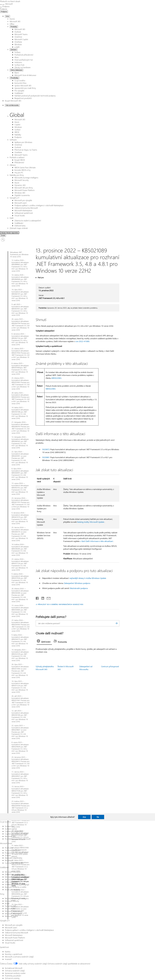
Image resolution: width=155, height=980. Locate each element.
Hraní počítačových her (24, 60)
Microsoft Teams (21, 34)
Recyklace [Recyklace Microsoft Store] (9, 860)
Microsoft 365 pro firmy (24, 188)
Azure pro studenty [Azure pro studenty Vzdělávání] (13, 889)
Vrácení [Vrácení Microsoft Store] (8, 855)
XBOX (17, 132)
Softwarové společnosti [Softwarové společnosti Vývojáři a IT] (14, 940)
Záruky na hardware (22, 67)
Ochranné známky (12, 978)
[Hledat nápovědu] (31, 233)
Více (7, 16)
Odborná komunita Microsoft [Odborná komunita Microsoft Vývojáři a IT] (16, 933)
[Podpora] (3, 9)
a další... (18, 47)
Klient (17, 73)
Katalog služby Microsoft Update (91, 522)
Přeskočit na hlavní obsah (10, 1)
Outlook (18, 32)
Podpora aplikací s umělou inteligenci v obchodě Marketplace (39, 205)
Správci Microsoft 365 (23, 85)
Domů (12, 19)
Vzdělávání (19, 93)
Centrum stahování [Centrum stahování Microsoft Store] (12, 850)
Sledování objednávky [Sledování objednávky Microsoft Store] (13, 858)
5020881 (46, 457)
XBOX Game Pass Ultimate (25, 167)
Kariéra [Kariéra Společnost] (8, 952)
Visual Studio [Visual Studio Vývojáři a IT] (10, 943)
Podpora (4, 12)
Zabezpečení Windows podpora (77, 583)
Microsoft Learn (21, 203)
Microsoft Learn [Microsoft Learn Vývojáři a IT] (11, 927)
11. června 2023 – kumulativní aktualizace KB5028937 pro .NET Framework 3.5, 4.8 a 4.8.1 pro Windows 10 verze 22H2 (20, 777)
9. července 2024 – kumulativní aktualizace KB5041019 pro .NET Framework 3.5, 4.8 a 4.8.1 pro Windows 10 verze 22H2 (20, 518)
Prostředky (14, 78)
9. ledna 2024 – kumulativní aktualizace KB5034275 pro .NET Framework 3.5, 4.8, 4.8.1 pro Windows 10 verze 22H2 (20, 640)
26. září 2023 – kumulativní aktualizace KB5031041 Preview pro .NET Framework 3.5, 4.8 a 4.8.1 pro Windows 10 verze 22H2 (20, 701)
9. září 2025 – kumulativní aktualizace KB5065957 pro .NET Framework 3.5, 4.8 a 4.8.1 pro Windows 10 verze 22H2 (20, 310)
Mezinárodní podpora (79, 588)
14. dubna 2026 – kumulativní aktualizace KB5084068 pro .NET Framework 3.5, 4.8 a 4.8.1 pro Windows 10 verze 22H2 (20, 280)
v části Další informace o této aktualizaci (96, 541)
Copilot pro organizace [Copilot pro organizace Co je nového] (14, 831)
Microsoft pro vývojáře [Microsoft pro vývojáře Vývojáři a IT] (14, 925)
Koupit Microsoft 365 (13, 101)
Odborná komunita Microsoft (26, 208)
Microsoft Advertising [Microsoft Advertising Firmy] (13, 911)
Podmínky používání (13, 976)
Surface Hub (19, 65)
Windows (18, 44)
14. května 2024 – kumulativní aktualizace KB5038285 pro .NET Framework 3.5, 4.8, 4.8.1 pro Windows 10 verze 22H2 (20, 550)
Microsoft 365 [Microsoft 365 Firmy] (10, 908)
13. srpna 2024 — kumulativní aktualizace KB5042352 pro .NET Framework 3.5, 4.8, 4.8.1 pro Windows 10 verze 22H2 (20, 489)
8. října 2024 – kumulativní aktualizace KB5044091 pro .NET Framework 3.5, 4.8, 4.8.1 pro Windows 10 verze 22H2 (20, 474)
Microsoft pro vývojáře (23, 200)
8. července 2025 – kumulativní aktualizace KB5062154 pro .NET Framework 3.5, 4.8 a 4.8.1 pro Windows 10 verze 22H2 (20, 339)
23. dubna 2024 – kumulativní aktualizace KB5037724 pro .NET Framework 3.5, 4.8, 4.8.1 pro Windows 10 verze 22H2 (20, 564)
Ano (84, 817)
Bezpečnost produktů (23, 98)
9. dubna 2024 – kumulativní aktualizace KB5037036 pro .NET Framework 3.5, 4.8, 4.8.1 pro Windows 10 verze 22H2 (20, 579)
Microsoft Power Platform (25, 190)
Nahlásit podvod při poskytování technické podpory (35, 96)
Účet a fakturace (16, 70)
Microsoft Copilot (21, 39)
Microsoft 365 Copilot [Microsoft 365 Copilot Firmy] (13, 914)
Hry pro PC (19, 172)
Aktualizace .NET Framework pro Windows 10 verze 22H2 (19, 254)
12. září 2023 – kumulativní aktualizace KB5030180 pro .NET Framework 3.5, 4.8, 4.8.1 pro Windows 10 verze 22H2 (20, 716)
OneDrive (18, 37)
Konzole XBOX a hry (22, 170)
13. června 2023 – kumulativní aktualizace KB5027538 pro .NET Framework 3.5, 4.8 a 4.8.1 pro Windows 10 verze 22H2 (20, 792)
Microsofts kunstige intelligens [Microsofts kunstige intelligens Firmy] (17, 898)
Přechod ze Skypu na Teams (26, 150)
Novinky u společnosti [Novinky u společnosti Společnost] (13, 954)
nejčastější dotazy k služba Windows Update (88, 578)
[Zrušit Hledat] (3, 236)
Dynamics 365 (20, 185)
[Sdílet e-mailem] (47, 598)
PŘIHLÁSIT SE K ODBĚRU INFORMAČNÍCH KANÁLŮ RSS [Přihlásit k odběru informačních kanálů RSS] (61, 604)
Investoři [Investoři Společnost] (8, 959)
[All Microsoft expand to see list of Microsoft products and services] (1, 5)
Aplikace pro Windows (23, 142)
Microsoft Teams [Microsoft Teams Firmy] (11, 916)
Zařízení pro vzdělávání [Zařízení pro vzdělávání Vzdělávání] (14, 874)
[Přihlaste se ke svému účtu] (3, 240)
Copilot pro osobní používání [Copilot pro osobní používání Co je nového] (16, 834)
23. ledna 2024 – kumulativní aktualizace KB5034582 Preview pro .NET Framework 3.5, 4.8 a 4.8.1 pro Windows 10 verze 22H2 (20, 626)
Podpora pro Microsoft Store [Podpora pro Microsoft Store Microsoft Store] (16, 853)
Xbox (17, 57)
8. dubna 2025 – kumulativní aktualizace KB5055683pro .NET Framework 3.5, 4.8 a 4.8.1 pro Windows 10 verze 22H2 (20, 369)
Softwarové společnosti (24, 213)
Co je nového (20, 80)
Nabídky (18, 135)
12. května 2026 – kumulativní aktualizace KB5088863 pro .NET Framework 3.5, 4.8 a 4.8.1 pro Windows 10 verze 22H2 (20, 266)
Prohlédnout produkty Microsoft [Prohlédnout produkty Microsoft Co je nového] (18, 839)
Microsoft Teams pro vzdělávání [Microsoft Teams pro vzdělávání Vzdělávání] (17, 877)
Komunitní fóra (20, 83)
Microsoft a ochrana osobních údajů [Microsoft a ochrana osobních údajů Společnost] (19, 957)
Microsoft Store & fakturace (25, 75)
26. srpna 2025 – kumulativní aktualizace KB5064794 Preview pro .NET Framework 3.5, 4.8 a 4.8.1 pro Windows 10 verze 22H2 (20, 324)
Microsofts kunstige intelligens (26, 178)
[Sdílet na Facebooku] (37, 598)
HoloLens (18, 62)
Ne (98, 817)
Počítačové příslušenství (24, 55)
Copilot (17, 124)
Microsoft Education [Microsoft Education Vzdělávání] (13, 872)
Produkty (14, 27)
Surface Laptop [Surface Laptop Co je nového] (11, 829)
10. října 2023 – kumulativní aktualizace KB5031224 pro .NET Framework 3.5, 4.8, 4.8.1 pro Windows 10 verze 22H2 (20, 687)
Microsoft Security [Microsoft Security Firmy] (12, 901)
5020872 (46, 449)
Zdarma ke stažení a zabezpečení (28, 220)
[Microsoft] (9, 4)
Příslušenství (19, 162)
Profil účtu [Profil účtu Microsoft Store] (9, 848)
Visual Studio (20, 215)
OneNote (18, 42)
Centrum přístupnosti (110, 666)
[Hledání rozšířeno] (11, 233)
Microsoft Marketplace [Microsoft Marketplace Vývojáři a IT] (14, 935)
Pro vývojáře (19, 91)
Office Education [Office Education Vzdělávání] (11, 882)
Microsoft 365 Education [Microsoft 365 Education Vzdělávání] (14, 879)
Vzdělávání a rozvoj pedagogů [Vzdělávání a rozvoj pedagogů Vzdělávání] (17, 884)
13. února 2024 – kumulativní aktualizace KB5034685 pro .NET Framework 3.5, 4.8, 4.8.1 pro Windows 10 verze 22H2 (20, 611)
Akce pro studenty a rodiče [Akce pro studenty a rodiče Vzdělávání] (16, 887)
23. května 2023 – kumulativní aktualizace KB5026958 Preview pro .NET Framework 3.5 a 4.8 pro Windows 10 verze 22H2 (20, 807)
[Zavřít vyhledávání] (3, 5)
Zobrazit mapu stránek (19, 228)
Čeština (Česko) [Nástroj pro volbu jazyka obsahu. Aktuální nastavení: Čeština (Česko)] (6, 964)
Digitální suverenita (22, 195)
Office (12, 24)
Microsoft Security (22, 180)
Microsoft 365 (15, 21)
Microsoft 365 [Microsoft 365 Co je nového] (10, 836)
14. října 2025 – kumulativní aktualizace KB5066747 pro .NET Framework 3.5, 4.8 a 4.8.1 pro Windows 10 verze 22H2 (20, 295)
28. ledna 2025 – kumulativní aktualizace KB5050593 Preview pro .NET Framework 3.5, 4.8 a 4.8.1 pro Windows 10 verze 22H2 (20, 398)
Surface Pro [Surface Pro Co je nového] (9, 826)
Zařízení (14, 50)
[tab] (44, 642)
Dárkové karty (20, 226)
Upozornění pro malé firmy (25, 88)
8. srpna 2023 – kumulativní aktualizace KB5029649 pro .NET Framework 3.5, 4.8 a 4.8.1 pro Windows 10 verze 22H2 (20, 748)
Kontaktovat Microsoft (14, 968)
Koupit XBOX (20, 160)
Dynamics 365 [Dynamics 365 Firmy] (10, 906)
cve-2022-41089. (83, 341)
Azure (17, 122)
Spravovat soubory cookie (15, 973)
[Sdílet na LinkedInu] (42, 598)
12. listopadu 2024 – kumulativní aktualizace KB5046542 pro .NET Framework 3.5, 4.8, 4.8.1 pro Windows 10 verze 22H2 (20, 442)
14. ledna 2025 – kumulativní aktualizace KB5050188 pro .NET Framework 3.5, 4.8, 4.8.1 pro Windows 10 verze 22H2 (20, 413)
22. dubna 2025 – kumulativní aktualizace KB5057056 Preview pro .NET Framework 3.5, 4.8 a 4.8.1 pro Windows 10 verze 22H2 (20, 354)
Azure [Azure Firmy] (7, 903)
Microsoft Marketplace (23, 210)
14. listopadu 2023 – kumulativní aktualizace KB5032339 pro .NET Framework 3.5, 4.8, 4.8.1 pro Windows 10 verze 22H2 (20, 655)
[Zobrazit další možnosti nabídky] (1, 7)
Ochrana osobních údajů (15, 971)
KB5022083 (56, 378)
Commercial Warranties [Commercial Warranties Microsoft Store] (14, 863)
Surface (17, 52)
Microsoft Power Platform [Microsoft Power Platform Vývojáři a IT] (15, 938)
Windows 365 (20, 193)
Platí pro (41, 278)
